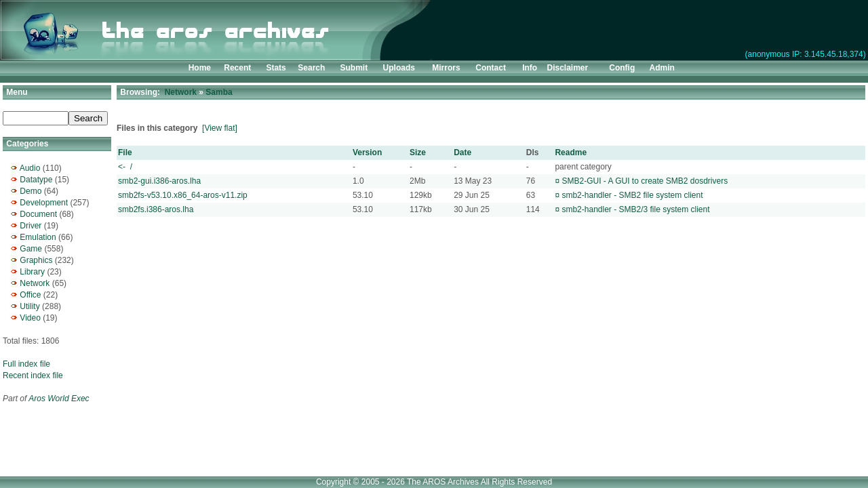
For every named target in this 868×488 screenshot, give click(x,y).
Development (44, 203)
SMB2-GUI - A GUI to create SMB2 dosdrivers (645, 181)
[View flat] (220, 128)
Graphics (36, 260)
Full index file (26, 364)
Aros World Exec (59, 399)
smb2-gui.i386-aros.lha (159, 181)
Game (31, 249)
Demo (31, 191)
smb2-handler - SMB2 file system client (632, 195)
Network (35, 283)
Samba (219, 92)
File (125, 152)
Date (462, 152)
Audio (30, 168)
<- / (125, 167)
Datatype (36, 180)
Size (418, 152)
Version (367, 152)
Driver (31, 226)
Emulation (38, 237)
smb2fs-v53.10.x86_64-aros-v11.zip (183, 195)
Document (38, 214)
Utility (29, 306)
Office (30, 295)
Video (30, 318)
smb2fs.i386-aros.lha (156, 209)
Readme (571, 152)
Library (32, 272)
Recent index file (33, 375)
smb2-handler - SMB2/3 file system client (635, 209)
